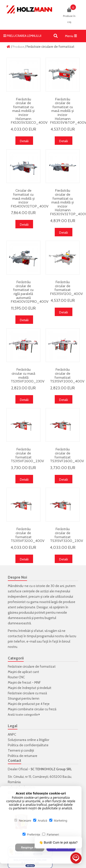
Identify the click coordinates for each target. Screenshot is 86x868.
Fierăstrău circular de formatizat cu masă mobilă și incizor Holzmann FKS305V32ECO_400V (29, 111)
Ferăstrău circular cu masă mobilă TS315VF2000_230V (28, 375)
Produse (18, 47)
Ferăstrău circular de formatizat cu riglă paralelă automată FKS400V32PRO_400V (30, 292)
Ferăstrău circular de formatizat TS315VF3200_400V (28, 535)
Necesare (23, 820)
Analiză (40, 820)
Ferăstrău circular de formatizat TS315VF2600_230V (27, 455)
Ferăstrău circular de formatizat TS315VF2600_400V (67, 455)
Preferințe (31, 834)
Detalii (24, 141)
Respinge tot (30, 847)
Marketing (58, 820)
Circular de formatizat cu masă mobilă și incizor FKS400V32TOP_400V (30, 198)
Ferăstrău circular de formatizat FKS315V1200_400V (66, 288)
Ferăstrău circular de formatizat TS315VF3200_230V (67, 535)
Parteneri (50, 834)
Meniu (72, 37)
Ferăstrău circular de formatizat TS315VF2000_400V (67, 375)
